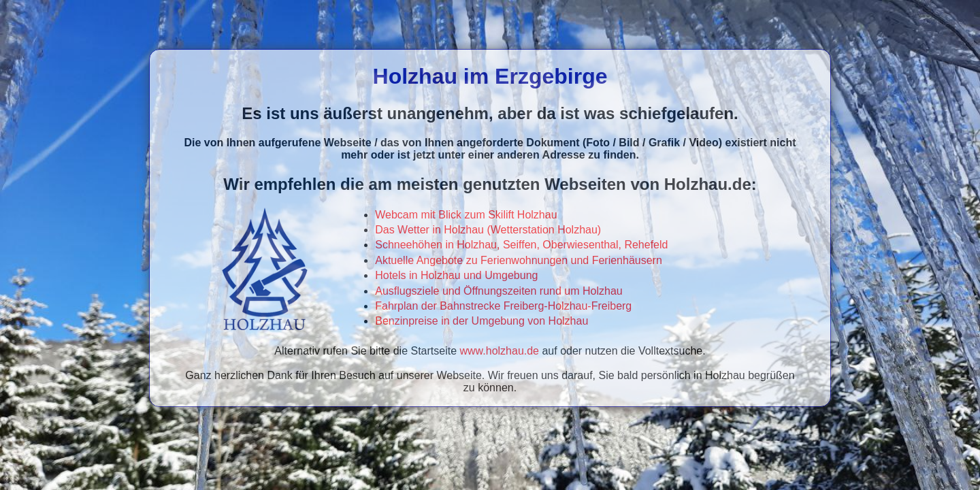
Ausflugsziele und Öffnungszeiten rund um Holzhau (499, 291)
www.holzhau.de (500, 351)
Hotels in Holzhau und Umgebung (456, 275)
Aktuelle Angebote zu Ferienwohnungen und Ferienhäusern (519, 260)
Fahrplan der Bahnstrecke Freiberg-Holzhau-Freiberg (503, 306)
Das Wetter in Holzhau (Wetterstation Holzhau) (488, 230)
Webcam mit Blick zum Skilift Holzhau (466, 215)
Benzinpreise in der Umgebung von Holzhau (481, 321)
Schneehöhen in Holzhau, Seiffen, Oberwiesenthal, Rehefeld (521, 245)
